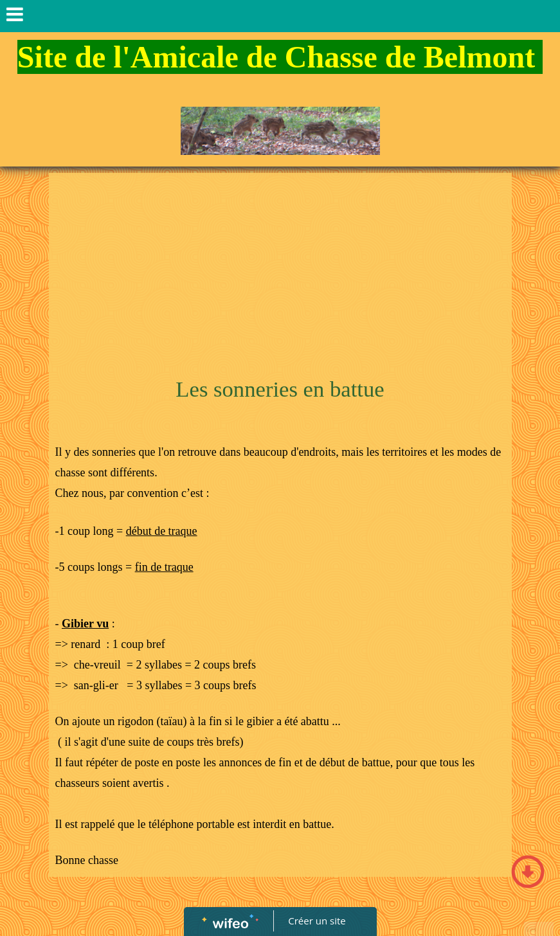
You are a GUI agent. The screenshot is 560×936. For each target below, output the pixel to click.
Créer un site (317, 921)
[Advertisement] (280, 276)
